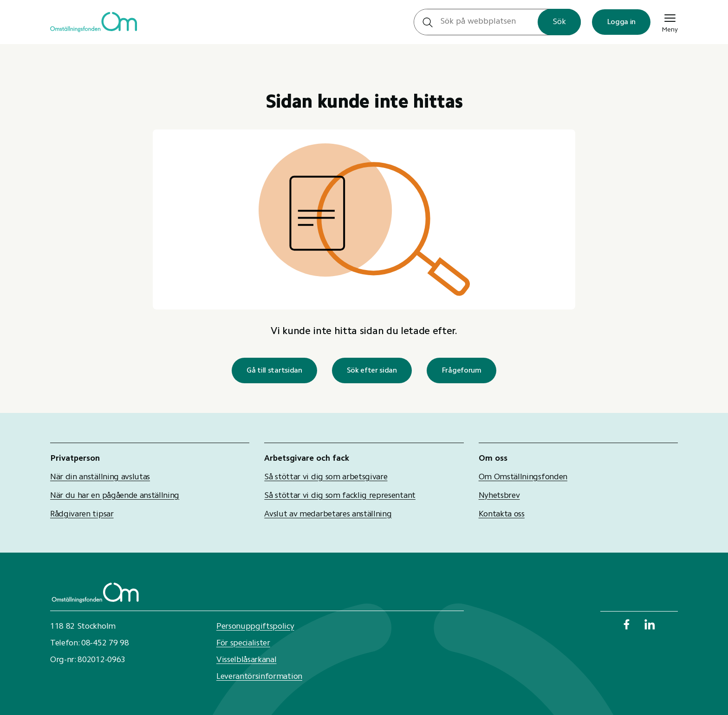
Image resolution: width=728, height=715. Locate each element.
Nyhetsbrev (499, 496)
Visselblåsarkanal (247, 660)
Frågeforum (461, 371)
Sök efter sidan (372, 371)
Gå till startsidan (274, 371)
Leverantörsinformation (259, 677)
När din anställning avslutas (100, 477)
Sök (559, 22)
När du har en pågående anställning (115, 496)
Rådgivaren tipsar (82, 515)
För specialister (243, 644)
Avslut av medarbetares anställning (328, 515)
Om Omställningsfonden (523, 477)
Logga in (621, 22)
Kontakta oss (502, 515)
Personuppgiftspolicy (255, 627)
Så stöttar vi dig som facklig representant (340, 496)
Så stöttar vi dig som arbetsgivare (326, 477)
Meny (670, 22)
